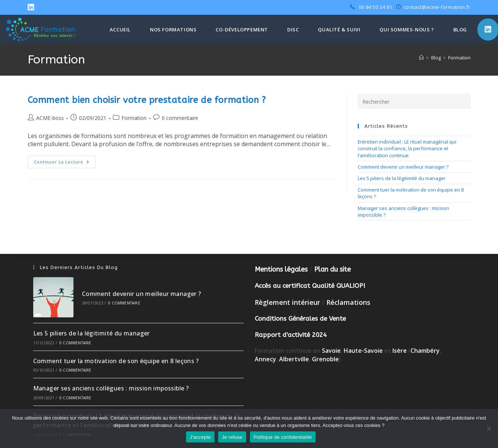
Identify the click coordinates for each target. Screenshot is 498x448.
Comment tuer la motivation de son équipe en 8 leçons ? (116, 361)
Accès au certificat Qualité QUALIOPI (310, 286)
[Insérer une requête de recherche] (414, 101)
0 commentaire (180, 118)
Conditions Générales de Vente (300, 318)
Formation (459, 58)
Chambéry (425, 351)
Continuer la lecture (65, 163)
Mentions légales (281, 269)
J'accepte (200, 437)
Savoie (331, 351)
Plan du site (332, 269)
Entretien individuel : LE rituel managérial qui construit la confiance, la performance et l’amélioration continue (407, 148)
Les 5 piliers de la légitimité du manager (402, 178)
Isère (400, 351)
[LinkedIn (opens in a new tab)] (32, 7)
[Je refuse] (489, 428)
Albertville (294, 359)
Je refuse (232, 437)
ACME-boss (50, 118)
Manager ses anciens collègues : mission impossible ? (111, 388)
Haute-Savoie (363, 351)
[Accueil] (421, 58)
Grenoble (325, 359)
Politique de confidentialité (283, 437)
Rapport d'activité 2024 (291, 335)
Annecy (265, 359)
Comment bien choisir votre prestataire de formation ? (147, 100)
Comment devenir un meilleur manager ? (403, 167)
